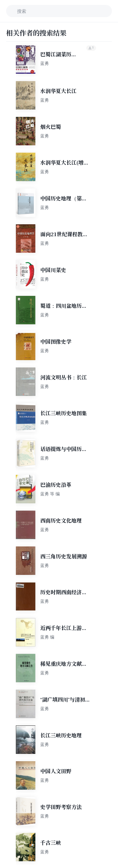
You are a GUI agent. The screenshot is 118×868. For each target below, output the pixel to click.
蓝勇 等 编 (50, 494)
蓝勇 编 (47, 637)
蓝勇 (45, 63)
